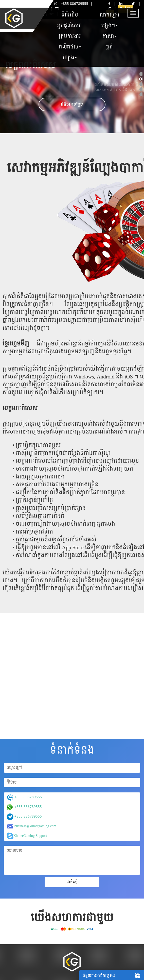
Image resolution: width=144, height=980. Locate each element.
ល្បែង (70, 58)
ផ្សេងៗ (110, 26)
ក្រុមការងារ (70, 36)
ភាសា (110, 36)
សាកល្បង (110, 15)
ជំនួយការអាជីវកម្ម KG (113, 975)
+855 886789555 (71, 4)
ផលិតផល (70, 47)
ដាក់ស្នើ (72, 882)
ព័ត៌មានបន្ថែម (72, 104)
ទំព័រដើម (70, 15)
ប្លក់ (110, 47)
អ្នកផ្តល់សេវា (70, 26)
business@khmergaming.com (31, 826)
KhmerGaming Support (27, 836)
